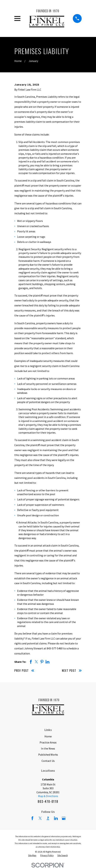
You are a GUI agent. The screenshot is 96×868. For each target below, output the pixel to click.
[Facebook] (32, 818)
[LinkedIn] (56, 818)
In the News (48, 748)
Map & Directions (48, 796)
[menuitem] (32, 856)
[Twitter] (40, 818)
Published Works (48, 755)
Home (48, 736)
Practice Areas (48, 742)
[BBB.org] (48, 818)
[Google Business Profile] (64, 818)
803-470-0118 (48, 801)
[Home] (47, 18)
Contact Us (48, 761)
